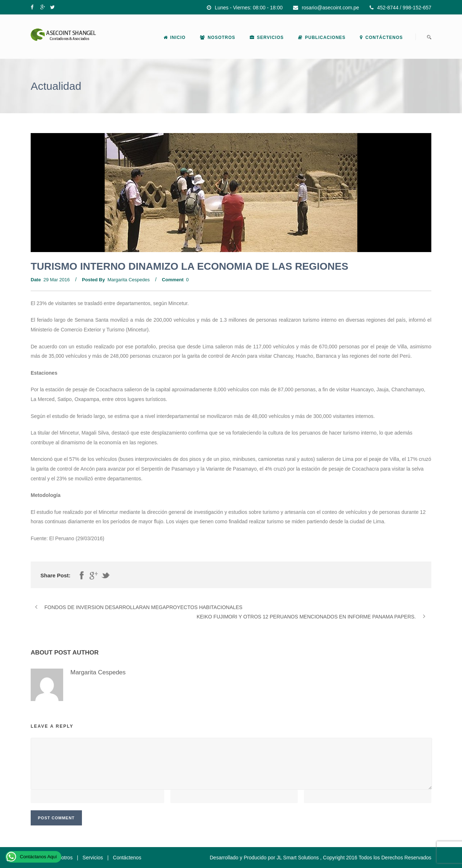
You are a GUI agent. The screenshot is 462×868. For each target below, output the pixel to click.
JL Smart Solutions (298, 858)
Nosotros (218, 38)
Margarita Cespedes (129, 280)
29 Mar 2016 (56, 280)
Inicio (175, 38)
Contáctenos (381, 38)
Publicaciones (322, 38)
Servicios (267, 38)
